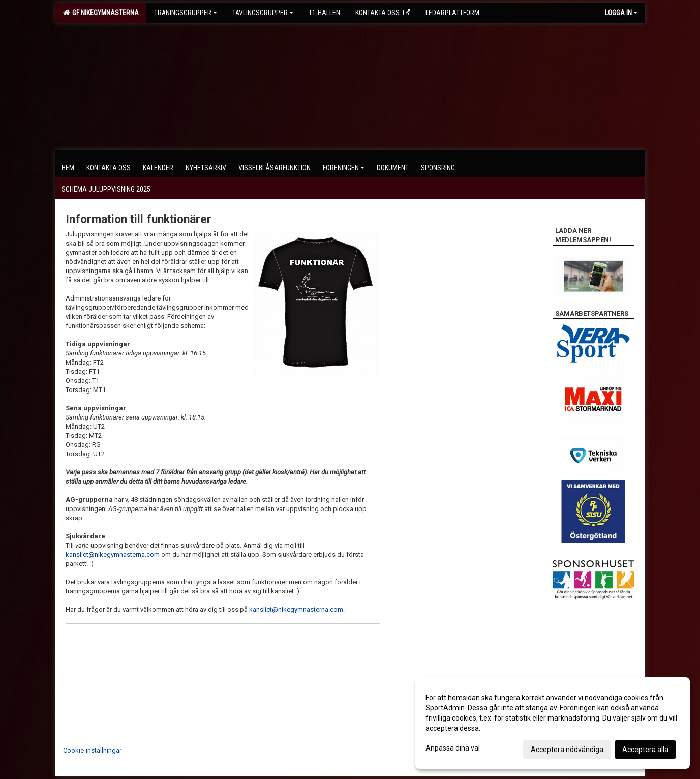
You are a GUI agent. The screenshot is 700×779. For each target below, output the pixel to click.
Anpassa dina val (453, 748)
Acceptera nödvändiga (567, 750)
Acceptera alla (645, 750)
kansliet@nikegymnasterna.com (113, 555)
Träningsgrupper (186, 13)
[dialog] (553, 723)
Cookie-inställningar (92, 750)
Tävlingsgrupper (263, 13)
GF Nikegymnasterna (101, 13)
